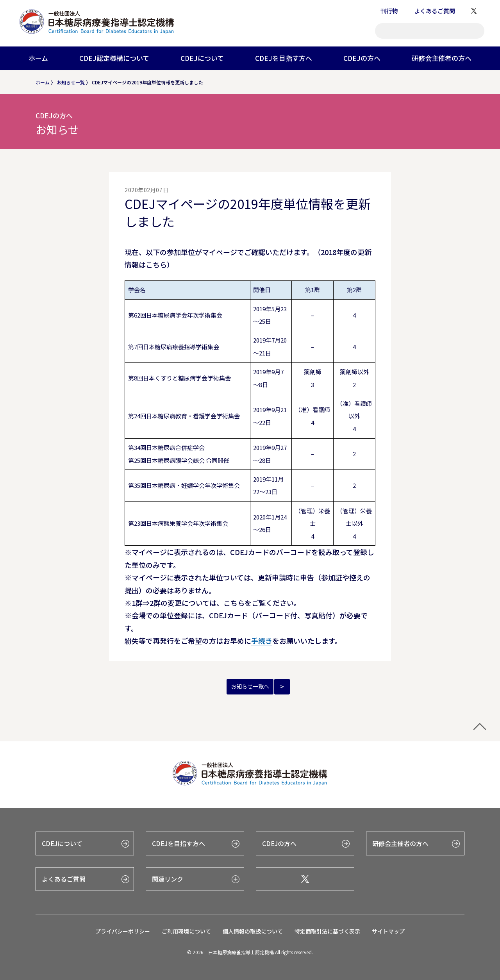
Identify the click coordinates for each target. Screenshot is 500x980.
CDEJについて (202, 58)
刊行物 (389, 11)
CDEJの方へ (362, 58)
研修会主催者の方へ (442, 58)
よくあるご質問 (435, 11)
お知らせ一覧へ (250, 686)
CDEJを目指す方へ (284, 58)
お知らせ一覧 (71, 82)
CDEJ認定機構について (114, 58)
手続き (262, 641)
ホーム (38, 58)
